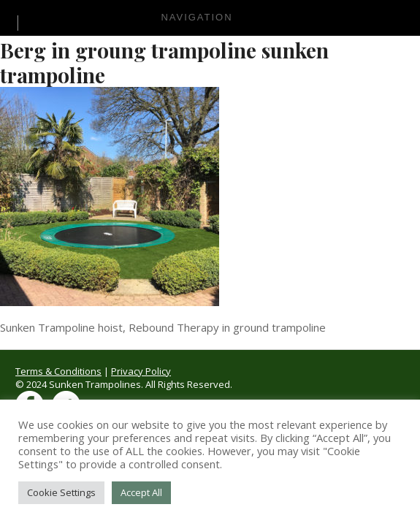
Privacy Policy (141, 371)
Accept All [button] (141, 492)
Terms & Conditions (58, 371)
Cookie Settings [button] (61, 492)
